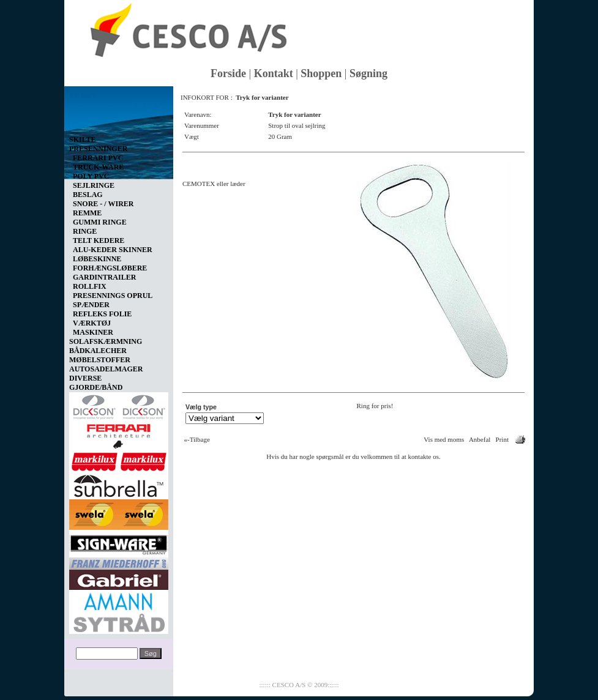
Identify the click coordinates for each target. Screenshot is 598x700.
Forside (228, 73)
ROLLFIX (90, 286)
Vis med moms (444, 439)
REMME (87, 213)
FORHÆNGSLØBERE (110, 268)
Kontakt (274, 73)
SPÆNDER (91, 305)
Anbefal (480, 439)
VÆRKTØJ (92, 323)
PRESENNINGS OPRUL (113, 296)
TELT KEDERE (99, 240)
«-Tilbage (197, 439)
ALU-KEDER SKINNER (113, 250)
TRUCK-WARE (98, 167)
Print (502, 439)
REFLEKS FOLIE (102, 314)
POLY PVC (91, 176)
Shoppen (321, 73)
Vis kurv (83, 95)
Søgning (368, 73)
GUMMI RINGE (100, 222)
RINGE (85, 231)
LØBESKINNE (97, 259)
